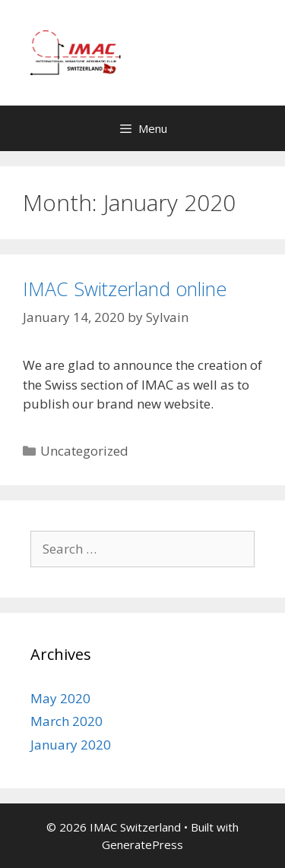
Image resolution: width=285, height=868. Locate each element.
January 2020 (71, 745)
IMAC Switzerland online (125, 289)
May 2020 (60, 698)
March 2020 (66, 721)
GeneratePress (142, 844)
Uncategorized (84, 451)
